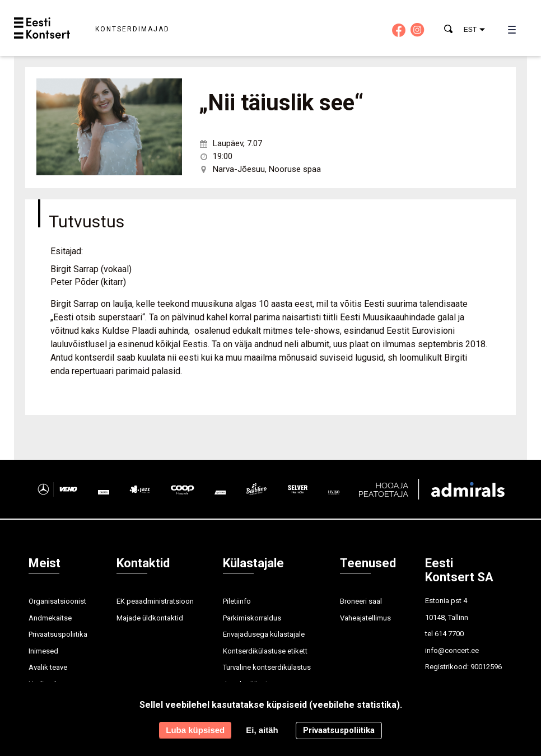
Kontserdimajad (132, 29)
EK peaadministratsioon (155, 601)
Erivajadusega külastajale (264, 634)
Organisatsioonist (57, 601)
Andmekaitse (50, 618)
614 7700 (449, 634)
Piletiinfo (237, 601)
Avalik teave (48, 667)
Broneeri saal (361, 601)
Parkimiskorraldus (252, 618)
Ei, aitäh (262, 731)
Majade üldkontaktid (150, 618)
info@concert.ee (452, 650)
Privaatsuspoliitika (58, 634)
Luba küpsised (195, 731)
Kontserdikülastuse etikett (265, 651)
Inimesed (43, 651)
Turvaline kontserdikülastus (267, 667)
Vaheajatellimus (365, 618)
